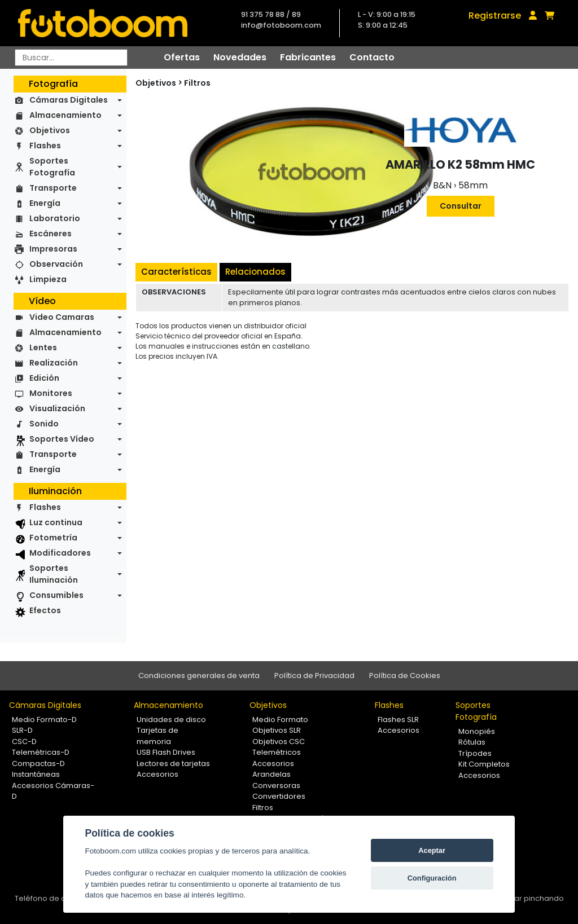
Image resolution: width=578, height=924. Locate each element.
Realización (54, 363)
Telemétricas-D (41, 752)
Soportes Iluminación (54, 574)
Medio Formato (280, 720)
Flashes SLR (398, 720)
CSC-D (24, 742)
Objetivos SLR (277, 730)
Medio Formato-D (44, 720)
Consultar (461, 206)
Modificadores (60, 553)
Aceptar (432, 850)
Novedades (240, 57)
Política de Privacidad (314, 676)
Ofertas (182, 57)
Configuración (432, 878)
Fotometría (53, 538)
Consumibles (56, 595)
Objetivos (50, 130)
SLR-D (22, 730)
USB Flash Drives (166, 752)
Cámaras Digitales (69, 100)
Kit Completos (484, 764)
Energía (45, 203)
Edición (44, 378)
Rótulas (472, 742)
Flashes (45, 146)
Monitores (51, 393)
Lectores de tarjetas (173, 764)
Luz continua (56, 522)
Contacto (372, 57)
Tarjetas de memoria (157, 736)
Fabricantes (308, 57)
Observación (56, 264)
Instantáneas (36, 774)
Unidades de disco (171, 720)
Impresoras (53, 249)
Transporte (53, 188)
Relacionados (255, 272)
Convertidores (279, 796)
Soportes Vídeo (62, 439)
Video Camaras (62, 317)
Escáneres (51, 234)
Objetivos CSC (279, 742)
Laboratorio (55, 218)
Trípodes (475, 753)
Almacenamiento (65, 115)
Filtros (197, 83)
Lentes (43, 347)
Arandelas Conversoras (276, 780)
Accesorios (157, 774)
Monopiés (477, 731)
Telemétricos (277, 752)
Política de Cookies (405, 676)
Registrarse (495, 16)
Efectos (45, 610)
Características (176, 272)
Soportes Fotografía (52, 167)
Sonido (44, 424)
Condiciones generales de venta (199, 676)
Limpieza (48, 279)
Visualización (57, 408)
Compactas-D (38, 764)
